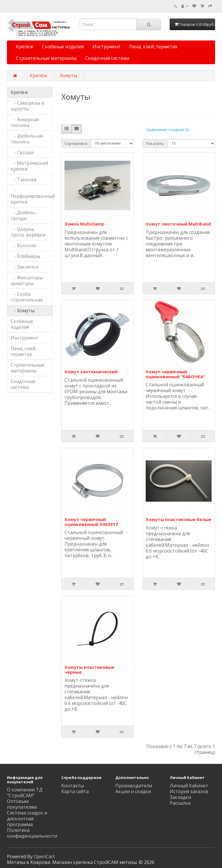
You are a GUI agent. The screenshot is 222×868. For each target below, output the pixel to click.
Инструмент (107, 47)
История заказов (189, 791)
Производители (134, 786)
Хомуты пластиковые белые (178, 519)
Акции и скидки (133, 791)
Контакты (73, 786)
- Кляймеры (25, 256)
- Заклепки (25, 267)
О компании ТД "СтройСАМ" (25, 793)
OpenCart (44, 856)
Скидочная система (107, 58)
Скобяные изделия (63, 47)
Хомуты (69, 75)
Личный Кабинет (189, 786)
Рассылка (180, 803)
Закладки (180, 797)
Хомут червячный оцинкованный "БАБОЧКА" (175, 374)
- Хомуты (23, 311)
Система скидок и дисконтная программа (27, 819)
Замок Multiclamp (84, 224)
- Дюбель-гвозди (24, 215)
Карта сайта (75, 791)
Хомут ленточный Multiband (178, 224)
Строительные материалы (46, 58)
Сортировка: (76, 143)
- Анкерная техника (25, 122)
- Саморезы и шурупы (27, 106)
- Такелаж (24, 180)
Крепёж (25, 47)
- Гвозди (22, 152)
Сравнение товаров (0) (168, 130)
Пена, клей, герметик (153, 47)
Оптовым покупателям (22, 804)
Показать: (155, 143)
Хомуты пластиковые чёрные (89, 670)
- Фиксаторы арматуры (27, 280)
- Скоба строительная (27, 297)
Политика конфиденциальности (32, 833)
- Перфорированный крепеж (32, 196)
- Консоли (23, 245)
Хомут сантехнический (91, 372)
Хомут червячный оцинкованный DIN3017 (91, 522)
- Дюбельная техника (27, 139)
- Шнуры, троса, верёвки (28, 232)
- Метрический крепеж (29, 166)
